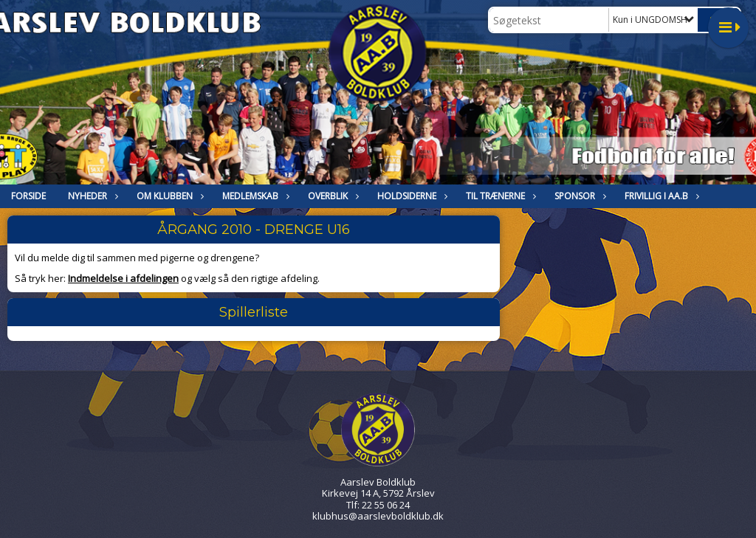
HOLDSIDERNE (410, 196)
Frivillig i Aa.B (660, 196)
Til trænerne (499, 196)
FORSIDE (28, 196)
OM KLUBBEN (168, 196)
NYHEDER (91, 196)
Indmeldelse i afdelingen (123, 278)
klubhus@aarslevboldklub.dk (378, 516)
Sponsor (578, 196)
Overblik (331, 196)
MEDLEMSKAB (254, 196)
